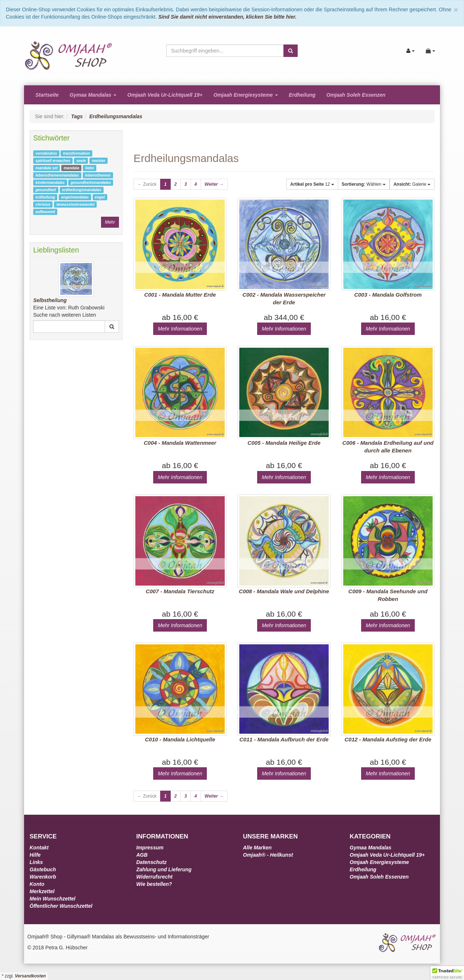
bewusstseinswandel (76, 204)
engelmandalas (75, 197)
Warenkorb (43, 877)
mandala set (47, 168)
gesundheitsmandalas (91, 182)
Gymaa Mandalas (93, 95)
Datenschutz (152, 862)
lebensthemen (98, 175)
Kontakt (39, 848)
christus (43, 204)
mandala (71, 168)
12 (312, 184)
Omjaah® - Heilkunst (268, 855)
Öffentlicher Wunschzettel (61, 906)
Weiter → (214, 184)
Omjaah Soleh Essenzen (356, 95)
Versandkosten (30, 976)
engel (100, 197)
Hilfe (35, 855)
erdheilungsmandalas (82, 190)
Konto (37, 884)
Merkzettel (42, 891)
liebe (90, 168)
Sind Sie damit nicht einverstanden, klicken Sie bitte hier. (227, 17)
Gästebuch (43, 869)
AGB (142, 855)
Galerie (412, 184)
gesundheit (46, 190)
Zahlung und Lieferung (164, 869)
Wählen (364, 184)
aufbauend (45, 212)
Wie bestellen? (154, 884)
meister (99, 161)
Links (36, 862)
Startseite (47, 95)
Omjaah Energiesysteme (246, 95)
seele (81, 161)
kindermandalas (50, 182)
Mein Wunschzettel (53, 899)
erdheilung (45, 197)
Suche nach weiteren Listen (65, 315)
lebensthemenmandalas (57, 175)
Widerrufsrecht (154, 877)
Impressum (150, 848)
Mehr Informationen (180, 329)
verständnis (46, 153)
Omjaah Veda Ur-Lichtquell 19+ (165, 95)
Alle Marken (257, 848)
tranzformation (77, 153)
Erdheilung (302, 95)
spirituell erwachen (53, 161)
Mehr (110, 222)
